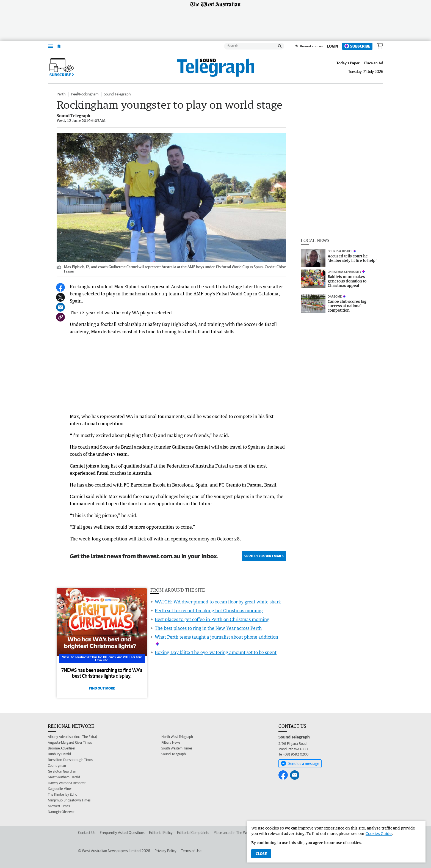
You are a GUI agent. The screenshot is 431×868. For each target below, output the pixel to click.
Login (333, 46)
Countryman (57, 766)
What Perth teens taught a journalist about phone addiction (216, 637)
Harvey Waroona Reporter (67, 783)
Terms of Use (191, 851)
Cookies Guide (379, 833)
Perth (61, 94)
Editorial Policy (161, 833)
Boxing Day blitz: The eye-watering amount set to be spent (216, 652)
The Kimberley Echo (63, 794)
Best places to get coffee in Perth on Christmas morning (212, 619)
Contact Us (87, 833)
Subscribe (357, 46)
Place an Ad (374, 63)
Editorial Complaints (193, 833)
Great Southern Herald (64, 777)
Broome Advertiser (61, 748)
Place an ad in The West (232, 833)
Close (261, 854)
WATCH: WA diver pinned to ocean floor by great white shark (218, 602)
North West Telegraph (177, 737)
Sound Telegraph (117, 94)
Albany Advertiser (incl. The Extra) (72, 737)
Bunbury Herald (59, 754)
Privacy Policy (165, 851)
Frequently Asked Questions (122, 833)
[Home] (59, 46)
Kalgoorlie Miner (60, 789)
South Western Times (177, 748)
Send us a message (300, 763)
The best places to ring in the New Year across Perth (208, 628)
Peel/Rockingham (85, 94)
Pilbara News (171, 742)
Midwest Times (59, 806)
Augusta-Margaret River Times (70, 742)
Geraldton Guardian (62, 771)
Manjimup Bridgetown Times (69, 800)
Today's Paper (348, 63)
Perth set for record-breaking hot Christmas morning (209, 611)
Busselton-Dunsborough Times (70, 760)
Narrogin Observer (61, 812)
